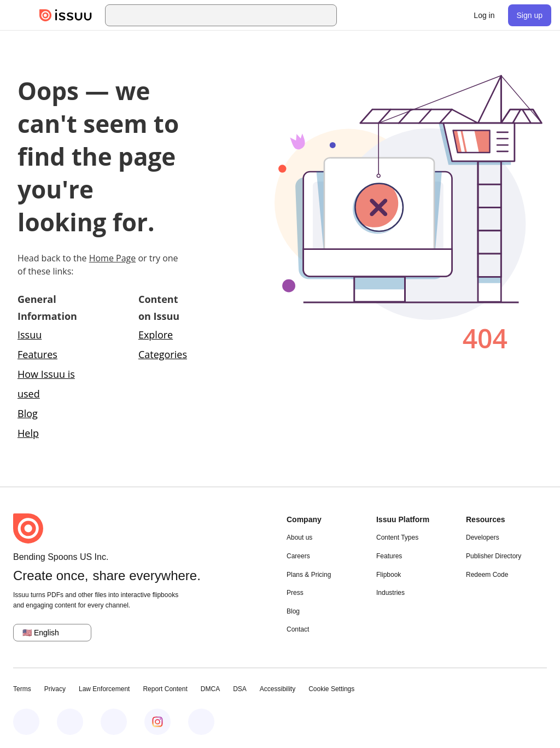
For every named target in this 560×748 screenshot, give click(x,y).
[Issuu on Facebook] (26, 722)
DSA (240, 689)
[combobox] (231, 15)
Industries (390, 593)
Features (389, 556)
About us (299, 537)
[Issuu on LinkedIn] (70, 722)
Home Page (113, 258)
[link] (484, 15)
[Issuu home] (66, 15)
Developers (483, 537)
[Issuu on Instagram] (157, 722)
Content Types (397, 537)
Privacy (55, 689)
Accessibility (278, 689)
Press (295, 593)
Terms (22, 689)
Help (28, 433)
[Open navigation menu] (20, 15)
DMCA (210, 689)
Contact (298, 629)
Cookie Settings (331, 689)
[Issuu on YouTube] (201, 722)
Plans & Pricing (309, 575)
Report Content (165, 689)
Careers (298, 556)
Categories (163, 354)
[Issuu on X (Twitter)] (114, 722)
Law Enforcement (104, 689)
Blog (28, 413)
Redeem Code (487, 575)
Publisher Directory (494, 556)
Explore (156, 335)
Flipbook (389, 575)
